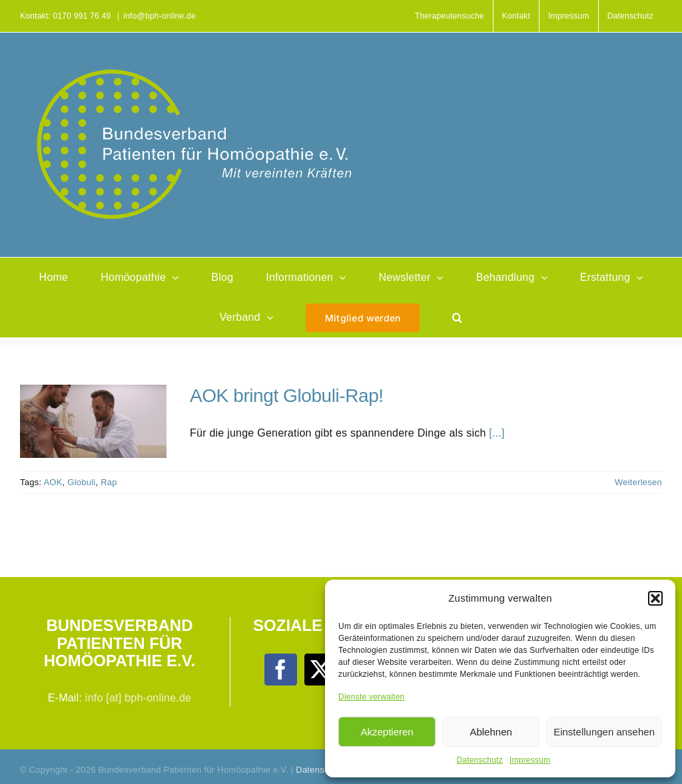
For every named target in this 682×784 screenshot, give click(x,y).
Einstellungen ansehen (604, 732)
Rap (109, 482)
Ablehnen (491, 732)
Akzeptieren (387, 732)
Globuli (81, 482)
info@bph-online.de (160, 16)
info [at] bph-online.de (138, 698)
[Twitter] (320, 670)
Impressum (530, 760)
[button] (655, 598)
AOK (53, 482)
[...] (497, 433)
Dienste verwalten (371, 697)
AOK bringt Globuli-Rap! (287, 396)
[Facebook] (280, 670)
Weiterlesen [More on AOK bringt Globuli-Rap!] (638, 482)
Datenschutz (480, 760)
